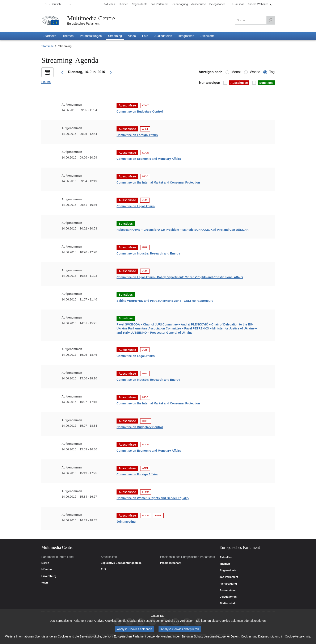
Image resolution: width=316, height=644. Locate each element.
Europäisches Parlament (83, 24)
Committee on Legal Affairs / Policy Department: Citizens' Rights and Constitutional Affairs (180, 277)
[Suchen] (270, 20)
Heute (46, 82)
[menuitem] (57, 4)
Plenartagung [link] (228, 584)
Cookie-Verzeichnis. (298, 636)
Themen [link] (225, 564)
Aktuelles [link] (226, 557)
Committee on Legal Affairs (136, 206)
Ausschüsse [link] (227, 590)
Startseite (48, 46)
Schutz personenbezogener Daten (216, 636)
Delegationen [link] (228, 597)
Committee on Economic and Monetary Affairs (149, 159)
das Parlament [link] (229, 577)
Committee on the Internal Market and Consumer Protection (158, 182)
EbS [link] (103, 569)
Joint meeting (126, 522)
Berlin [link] (45, 563)
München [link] (47, 569)
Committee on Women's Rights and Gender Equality (153, 498)
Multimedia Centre (91, 18)
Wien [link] (45, 583)
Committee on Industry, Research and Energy (148, 253)
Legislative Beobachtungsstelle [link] (121, 563)
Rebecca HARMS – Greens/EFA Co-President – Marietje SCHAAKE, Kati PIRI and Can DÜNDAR (183, 230)
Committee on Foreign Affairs (137, 135)
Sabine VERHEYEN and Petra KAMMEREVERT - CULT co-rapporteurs (165, 301)
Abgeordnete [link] (228, 571)
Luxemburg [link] (49, 576)
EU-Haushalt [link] (227, 603)
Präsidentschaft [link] (170, 563)
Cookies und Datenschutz (258, 636)
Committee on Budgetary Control (140, 111)
